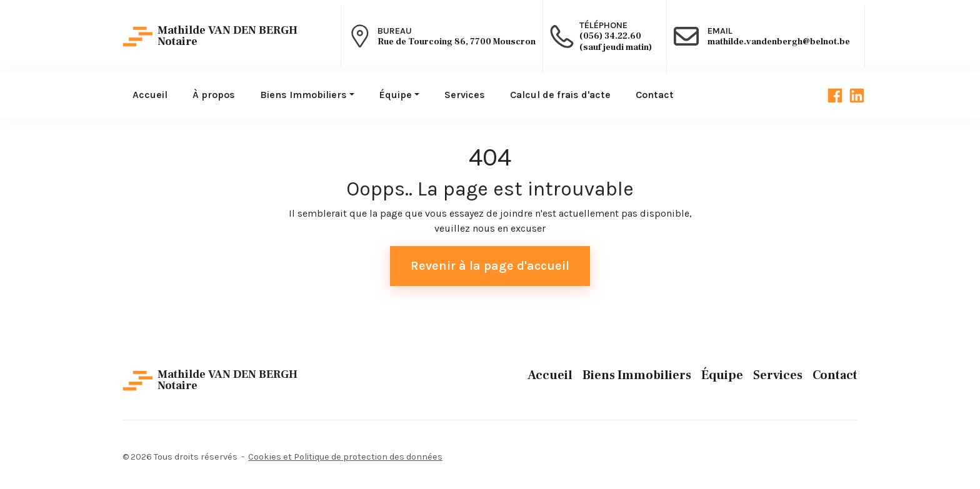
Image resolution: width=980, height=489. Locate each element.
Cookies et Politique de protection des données (345, 457)
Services (778, 375)
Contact (835, 375)
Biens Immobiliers (637, 375)
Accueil (550, 375)
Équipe (722, 375)
